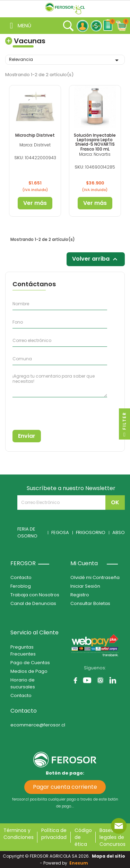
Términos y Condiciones (19, 834)
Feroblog (21, 586)
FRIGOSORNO (91, 532)
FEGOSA (60, 532)
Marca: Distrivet (35, 145)
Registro (80, 595)
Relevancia (65, 60)
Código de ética (83, 837)
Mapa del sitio (109, 856)
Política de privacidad (54, 834)
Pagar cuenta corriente (65, 787)
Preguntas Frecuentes (23, 650)
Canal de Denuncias (33, 603)
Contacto (21, 577)
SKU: (19, 158)
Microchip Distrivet (35, 135)
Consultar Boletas (90, 603)
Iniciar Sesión (85, 586)
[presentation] (44, 411)
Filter (124, 426)
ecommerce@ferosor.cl (38, 725)
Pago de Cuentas (30, 663)
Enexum (80, 863)
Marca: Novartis (95, 154)
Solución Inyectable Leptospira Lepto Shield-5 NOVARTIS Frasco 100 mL (95, 142)
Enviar (27, 436)
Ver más (35, 203)
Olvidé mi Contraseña (95, 577)
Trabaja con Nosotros (35, 595)
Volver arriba (96, 259)
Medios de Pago (29, 671)
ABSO (119, 532)
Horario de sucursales (23, 683)
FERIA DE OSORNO (27, 532)
